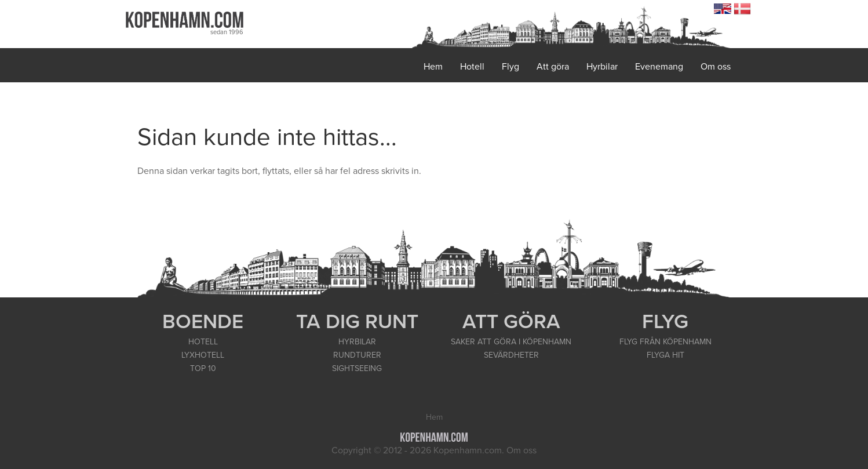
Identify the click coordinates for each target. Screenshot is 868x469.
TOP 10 (203, 368)
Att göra (553, 67)
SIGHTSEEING (357, 368)
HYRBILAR (357, 342)
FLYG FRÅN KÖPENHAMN (665, 342)
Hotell (472, 67)
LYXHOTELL (203, 355)
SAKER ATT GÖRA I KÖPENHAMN (511, 342)
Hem (433, 67)
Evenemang (659, 67)
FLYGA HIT (665, 355)
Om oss (716, 67)
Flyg (510, 67)
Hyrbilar (602, 67)
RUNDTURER (357, 355)
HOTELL (203, 342)
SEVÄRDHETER (511, 355)
